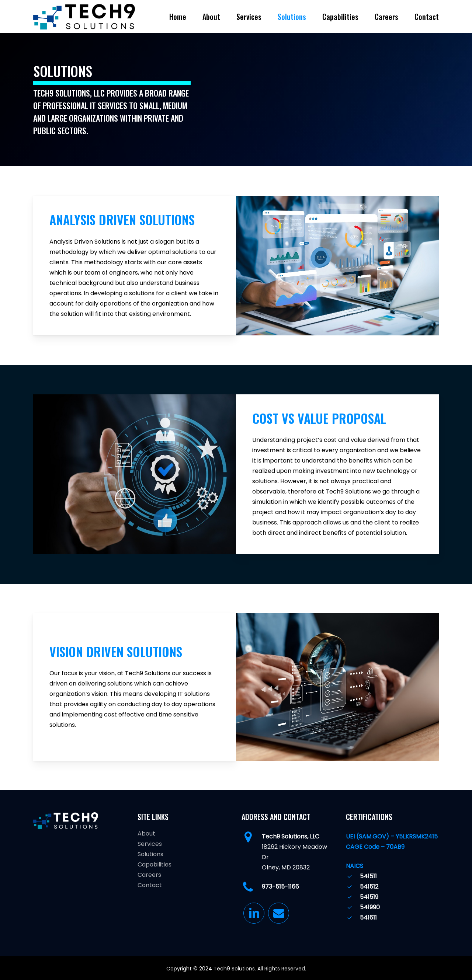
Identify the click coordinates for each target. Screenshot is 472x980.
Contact (150, 885)
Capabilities (155, 864)
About (146, 833)
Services (150, 844)
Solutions (150, 854)
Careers (149, 875)
